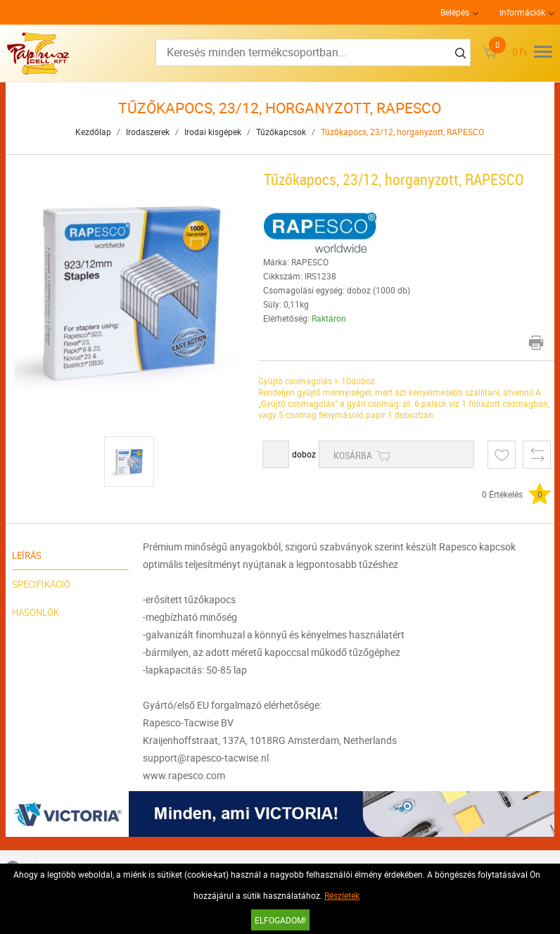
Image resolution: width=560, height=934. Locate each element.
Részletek (342, 895)
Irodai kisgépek (213, 132)
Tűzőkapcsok (281, 132)
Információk (522, 12)
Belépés (455, 12)
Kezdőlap (93, 132)
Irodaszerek (148, 132)
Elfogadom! (280, 920)
